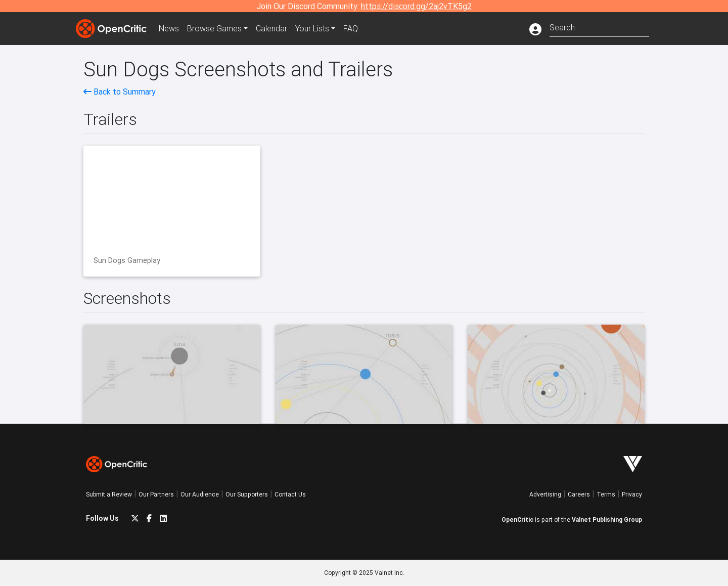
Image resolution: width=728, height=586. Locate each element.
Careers (579, 494)
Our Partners (156, 494)
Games (214, 28)
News (169, 28)
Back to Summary (120, 92)
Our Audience (200, 494)
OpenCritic (517, 520)
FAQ (351, 28)
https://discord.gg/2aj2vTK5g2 (416, 6)
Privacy (632, 494)
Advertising (545, 494)
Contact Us (290, 494)
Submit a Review (109, 494)
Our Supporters (247, 494)
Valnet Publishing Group (607, 520)
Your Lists (312, 28)
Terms (606, 494)
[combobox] (599, 27)
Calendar (271, 28)
